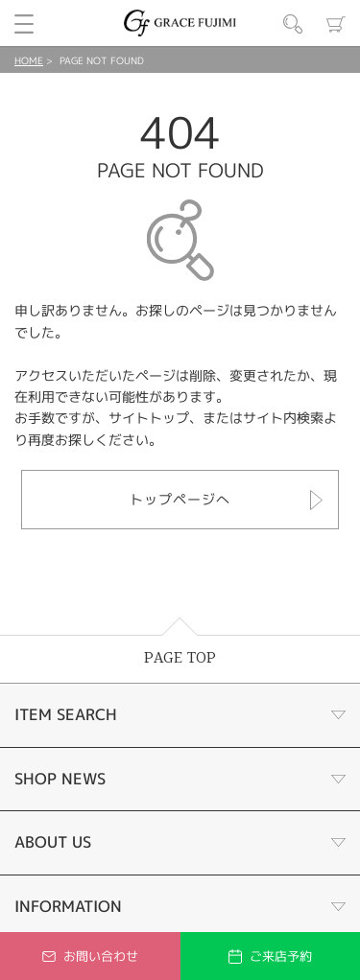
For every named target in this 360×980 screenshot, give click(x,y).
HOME (29, 60)
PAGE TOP (180, 658)
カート (336, 24)
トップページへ (180, 499)
